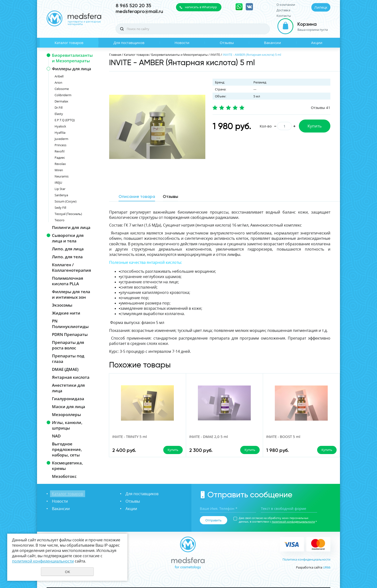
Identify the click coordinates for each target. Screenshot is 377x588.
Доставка (283, 10)
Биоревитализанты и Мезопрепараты (72, 58)
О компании (286, 5)
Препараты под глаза (68, 359)
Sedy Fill (60, 208)
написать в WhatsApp (201, 7)
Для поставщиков (129, 43)
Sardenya (61, 195)
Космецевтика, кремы (67, 466)
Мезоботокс (64, 476)
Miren (59, 170)
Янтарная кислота (71, 377)
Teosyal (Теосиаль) (68, 214)
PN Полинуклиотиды (70, 324)
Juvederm (61, 139)
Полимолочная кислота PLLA (68, 281)
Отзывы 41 (321, 107)
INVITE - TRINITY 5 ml (130, 436)
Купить (315, 126)
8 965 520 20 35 (133, 6)
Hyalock (60, 126)
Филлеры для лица (72, 69)
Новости (182, 43)
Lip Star (60, 189)
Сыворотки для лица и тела (68, 238)
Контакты (284, 16)
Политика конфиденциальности (306, 559)
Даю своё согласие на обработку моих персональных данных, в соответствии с (278, 520)
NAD (56, 436)
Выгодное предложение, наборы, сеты (67, 449)
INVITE (215, 55)
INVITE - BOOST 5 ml (245, 436)
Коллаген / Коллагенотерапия (72, 267)
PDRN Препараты (70, 334)
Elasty (59, 114)
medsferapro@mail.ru (139, 11)
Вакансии (273, 43)
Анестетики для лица (68, 388)
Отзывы (227, 43)
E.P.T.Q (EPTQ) (65, 120)
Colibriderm (63, 95)
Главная (115, 55)
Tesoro (60, 220)
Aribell (59, 76)
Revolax (60, 164)
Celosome (62, 89)
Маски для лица (69, 407)
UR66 (327, 567)
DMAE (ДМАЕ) (65, 369)
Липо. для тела (67, 257)
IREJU (58, 183)
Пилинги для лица (71, 227)
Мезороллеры (66, 414)
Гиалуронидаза (68, 399)
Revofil (60, 151)
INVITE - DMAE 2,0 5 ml (190, 436)
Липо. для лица (68, 249)
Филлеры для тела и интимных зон (71, 294)
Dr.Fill (59, 107)
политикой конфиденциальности (293, 522)
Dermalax (61, 101)
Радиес (60, 158)
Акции (317, 43)
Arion (58, 82)
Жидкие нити (66, 313)
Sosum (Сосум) (66, 201)
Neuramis (62, 176)
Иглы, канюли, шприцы (67, 425)
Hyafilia (60, 133)
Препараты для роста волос (68, 345)
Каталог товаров (69, 43)
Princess (60, 145)
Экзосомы (62, 305)
